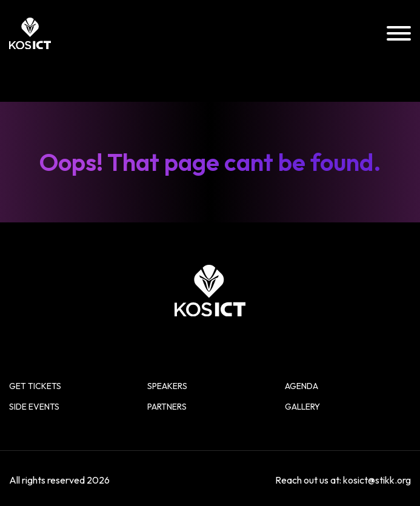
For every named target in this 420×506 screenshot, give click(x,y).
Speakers (167, 386)
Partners (167, 407)
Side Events (34, 407)
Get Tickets (35, 386)
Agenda (302, 386)
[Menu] (399, 34)
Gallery (302, 407)
